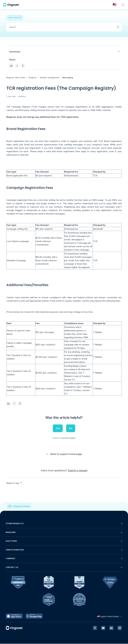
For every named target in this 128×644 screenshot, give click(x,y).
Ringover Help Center (16, 77)
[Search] (64, 27)
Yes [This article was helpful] (58, 428)
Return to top (14, 483)
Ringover (33, 77)
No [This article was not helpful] (71, 428)
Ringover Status (22, 507)
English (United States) (109, 617)
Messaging (68, 77)
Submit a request (78, 471)
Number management (50, 77)
